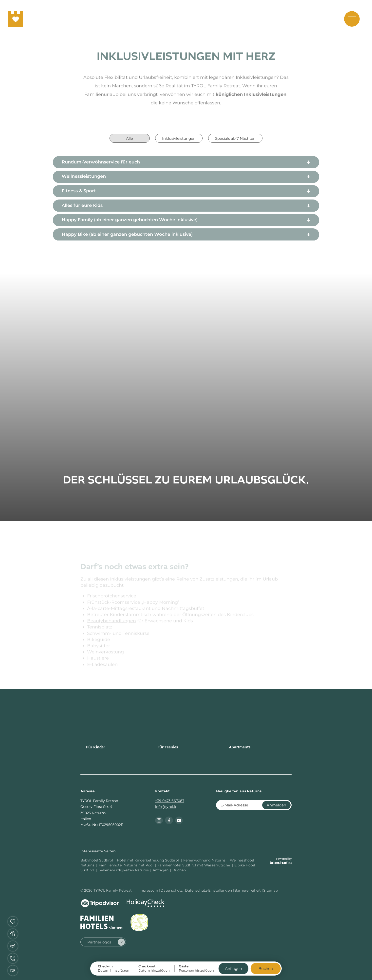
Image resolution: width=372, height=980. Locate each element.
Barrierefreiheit (248, 890)
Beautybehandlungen (112, 623)
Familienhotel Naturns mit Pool (126, 865)
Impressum (149, 890)
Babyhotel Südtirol (97, 860)
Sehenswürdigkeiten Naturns (124, 870)
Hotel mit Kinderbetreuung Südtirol (148, 860)
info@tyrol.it (166, 807)
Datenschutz (172, 890)
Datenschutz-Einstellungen (209, 890)
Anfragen (161, 870)
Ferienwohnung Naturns (205, 860)
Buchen (179, 870)
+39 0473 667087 (170, 801)
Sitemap (270, 890)
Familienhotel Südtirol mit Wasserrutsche (194, 865)
